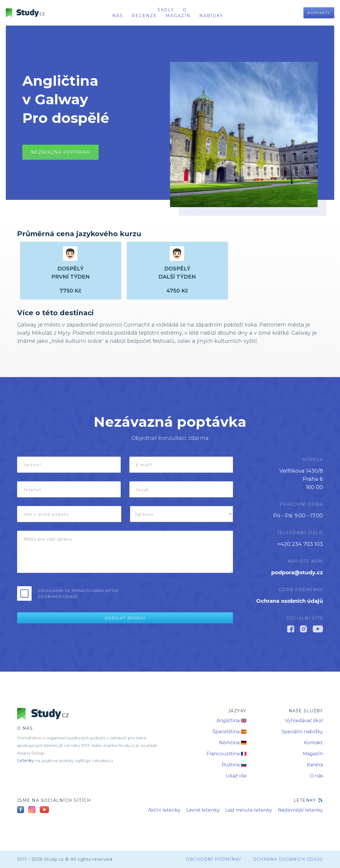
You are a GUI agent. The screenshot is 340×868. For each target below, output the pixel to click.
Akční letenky (164, 810)
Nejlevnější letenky (300, 810)
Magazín (178, 16)
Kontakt (313, 743)
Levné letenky (203, 810)
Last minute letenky (249, 810)
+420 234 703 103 (300, 544)
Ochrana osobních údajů (290, 601)
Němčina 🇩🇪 (233, 743)
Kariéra (315, 765)
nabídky (211, 16)
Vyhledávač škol (304, 721)
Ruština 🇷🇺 (234, 765)
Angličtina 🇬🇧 (232, 721)
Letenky (26, 761)
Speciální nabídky (302, 732)
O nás (316, 776)
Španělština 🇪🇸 (229, 732)
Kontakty (319, 13)
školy (166, 10)
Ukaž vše (236, 776)
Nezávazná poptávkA (60, 152)
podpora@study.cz (297, 573)
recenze (144, 16)
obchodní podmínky (214, 859)
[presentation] (189, 593)
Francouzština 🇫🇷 (227, 754)
